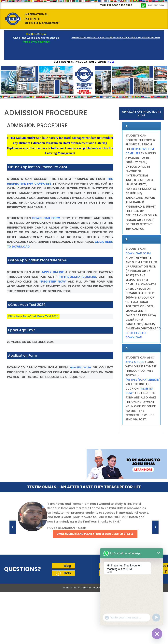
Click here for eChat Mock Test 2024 (33, 316)
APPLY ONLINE (53, 272)
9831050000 (156, 5)
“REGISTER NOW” (53, 281)
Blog (67, 566)
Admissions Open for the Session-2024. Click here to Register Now (116, 38)
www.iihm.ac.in (81, 367)
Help (67, 573)
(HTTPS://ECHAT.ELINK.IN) (143, 380)
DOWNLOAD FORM (46, 218)
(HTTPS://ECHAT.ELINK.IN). (78, 277)
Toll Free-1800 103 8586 (116, 5)
